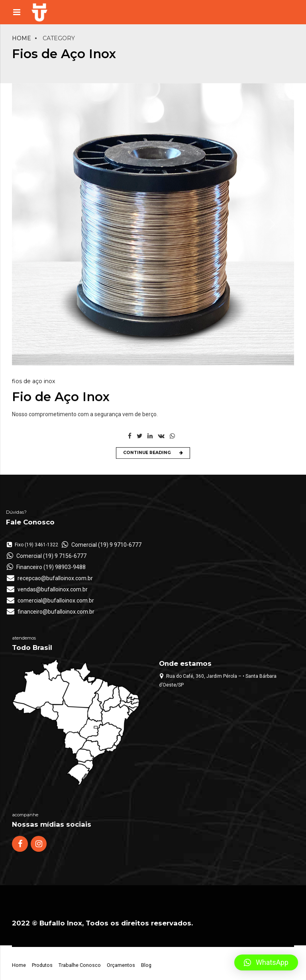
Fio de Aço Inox (61, 397)
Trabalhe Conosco (80, 965)
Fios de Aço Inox (33, 382)
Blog (146, 965)
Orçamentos (121, 965)
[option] (153, 225)
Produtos (42, 965)
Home (22, 38)
